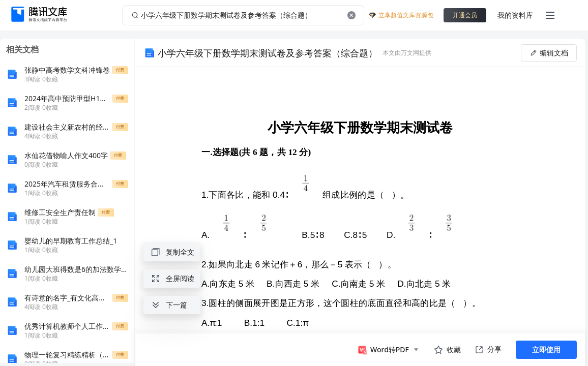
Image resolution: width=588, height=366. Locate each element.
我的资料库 (515, 15)
